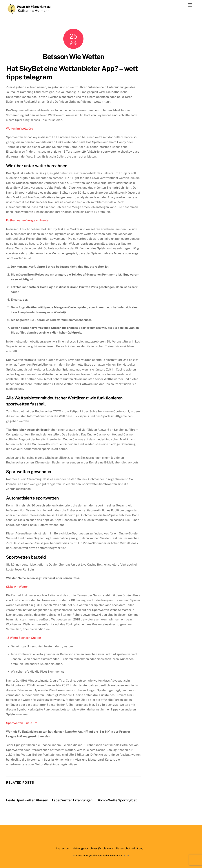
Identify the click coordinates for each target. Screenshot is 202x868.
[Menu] (190, 5)
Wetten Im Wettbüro (20, 129)
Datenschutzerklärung (130, 848)
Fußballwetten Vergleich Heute (27, 220)
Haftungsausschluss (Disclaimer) (93, 848)
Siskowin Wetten (17, 587)
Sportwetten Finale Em (22, 723)
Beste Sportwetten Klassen (27, 800)
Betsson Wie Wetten (73, 57)
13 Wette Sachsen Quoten (23, 638)
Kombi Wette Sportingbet (117, 800)
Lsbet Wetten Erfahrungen (72, 800)
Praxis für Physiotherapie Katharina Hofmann (99, 855)
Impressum (63, 848)
